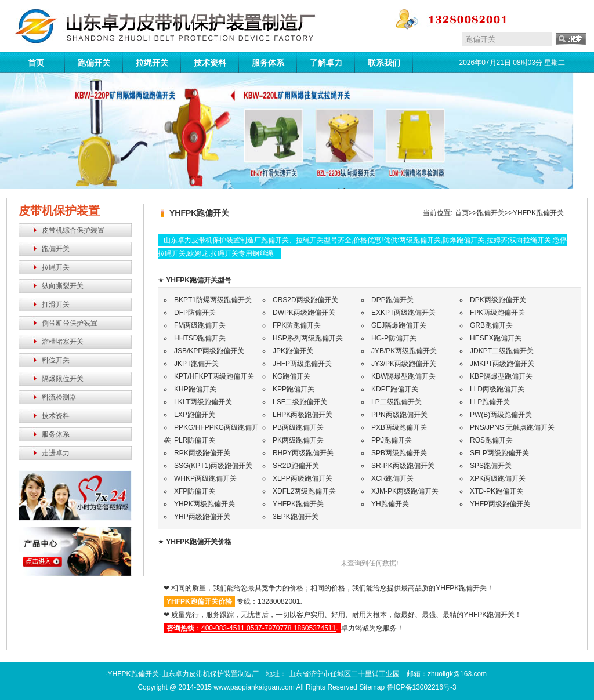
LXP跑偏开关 (195, 415)
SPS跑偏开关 (491, 466)
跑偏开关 (94, 63)
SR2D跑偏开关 (296, 466)
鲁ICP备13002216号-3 (422, 687)
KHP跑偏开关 (195, 389)
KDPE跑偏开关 (395, 389)
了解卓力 (326, 63)
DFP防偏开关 (195, 313)
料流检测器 (59, 397)
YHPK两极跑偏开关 (204, 504)
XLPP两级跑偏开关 (303, 478)
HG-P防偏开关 (394, 338)
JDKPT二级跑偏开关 (502, 351)
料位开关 (56, 360)
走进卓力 (56, 453)
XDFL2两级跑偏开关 (304, 491)
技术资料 (210, 63)
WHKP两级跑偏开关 (205, 478)
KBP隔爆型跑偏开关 (501, 376)
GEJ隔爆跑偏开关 (399, 325)
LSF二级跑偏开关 (300, 402)
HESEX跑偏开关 (496, 338)
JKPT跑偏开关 (196, 364)
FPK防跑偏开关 (297, 325)
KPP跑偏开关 (294, 389)
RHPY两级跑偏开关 (303, 453)
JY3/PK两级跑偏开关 (404, 364)
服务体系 (268, 63)
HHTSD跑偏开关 (200, 338)
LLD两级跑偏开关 (497, 389)
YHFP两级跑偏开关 (500, 504)
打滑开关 (56, 304)
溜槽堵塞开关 (63, 342)
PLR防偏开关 (195, 440)
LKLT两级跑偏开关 (203, 402)
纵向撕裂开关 (63, 286)
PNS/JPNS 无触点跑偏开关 (512, 427)
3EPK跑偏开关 (296, 517)
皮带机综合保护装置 (73, 230)
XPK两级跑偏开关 (498, 478)
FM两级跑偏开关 (200, 325)
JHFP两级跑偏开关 (302, 364)
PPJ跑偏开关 (392, 440)
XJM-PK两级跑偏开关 (405, 491)
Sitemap (372, 687)
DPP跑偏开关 (392, 300)
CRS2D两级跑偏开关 (305, 300)
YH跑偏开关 (390, 504)
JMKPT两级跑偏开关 (502, 364)
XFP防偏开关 (195, 491)
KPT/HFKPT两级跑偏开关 (214, 376)
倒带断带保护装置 (70, 323)
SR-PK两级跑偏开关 (403, 466)
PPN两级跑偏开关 (399, 415)
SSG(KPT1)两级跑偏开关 (213, 466)
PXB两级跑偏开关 (399, 427)
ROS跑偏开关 (491, 440)
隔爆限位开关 (63, 379)
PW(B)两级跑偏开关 (501, 415)
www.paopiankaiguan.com (254, 687)
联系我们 (384, 63)
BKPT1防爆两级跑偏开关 (213, 300)
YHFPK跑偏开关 (538, 213)
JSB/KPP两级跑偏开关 (209, 351)
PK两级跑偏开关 (298, 440)
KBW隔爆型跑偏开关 (403, 376)
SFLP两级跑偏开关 (499, 453)
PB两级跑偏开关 (298, 427)
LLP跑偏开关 (490, 402)
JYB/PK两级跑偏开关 (404, 351)
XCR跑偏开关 (392, 478)
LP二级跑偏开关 (396, 402)
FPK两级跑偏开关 (497, 313)
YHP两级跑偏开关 (202, 517)
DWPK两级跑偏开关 (304, 313)
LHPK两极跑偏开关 (303, 415)
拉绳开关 (152, 63)
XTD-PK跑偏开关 (497, 491)
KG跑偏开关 (291, 376)
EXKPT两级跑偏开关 (403, 313)
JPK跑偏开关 (293, 351)
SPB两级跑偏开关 (399, 453)
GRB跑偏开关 (491, 325)
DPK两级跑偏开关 (498, 300)
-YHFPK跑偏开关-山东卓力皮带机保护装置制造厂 (182, 674)
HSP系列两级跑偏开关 (308, 338)
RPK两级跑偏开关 (202, 453)
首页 (36, 63)
